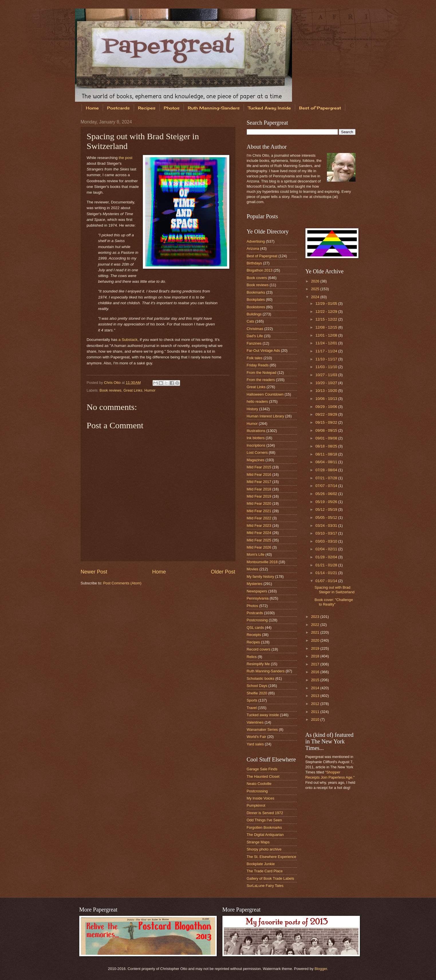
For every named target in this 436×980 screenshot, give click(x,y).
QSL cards (255, 628)
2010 (315, 719)
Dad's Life (255, 336)
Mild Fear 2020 (259, 503)
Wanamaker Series (262, 729)
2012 (315, 704)
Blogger (321, 969)
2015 (315, 680)
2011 (315, 712)
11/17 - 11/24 (327, 351)
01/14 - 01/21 (327, 573)
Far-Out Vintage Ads (263, 350)
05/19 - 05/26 (327, 502)
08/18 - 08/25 (327, 446)
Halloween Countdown (265, 394)
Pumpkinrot (256, 805)
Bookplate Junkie (261, 864)
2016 (315, 672)
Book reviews (111, 390)
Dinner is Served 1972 (265, 813)
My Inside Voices (261, 798)
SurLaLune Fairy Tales (265, 886)
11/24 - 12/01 (327, 343)
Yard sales (255, 744)
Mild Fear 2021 (259, 511)
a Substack (128, 340)
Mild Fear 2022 (259, 518)
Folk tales (255, 358)
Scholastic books (261, 678)
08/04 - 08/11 (327, 462)
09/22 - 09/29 (327, 414)
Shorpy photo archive (264, 849)
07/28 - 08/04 (327, 470)
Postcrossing (257, 620)
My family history (261, 577)
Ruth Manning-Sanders (214, 108)
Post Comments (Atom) (122, 583)
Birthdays (255, 263)
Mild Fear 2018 (259, 489)
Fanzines (254, 343)
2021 (315, 632)
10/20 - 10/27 (327, 383)
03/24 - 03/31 (327, 526)
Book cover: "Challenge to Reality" (334, 602)
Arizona (253, 249)
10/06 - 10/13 (327, 399)
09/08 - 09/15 (327, 430)
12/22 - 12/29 (327, 312)
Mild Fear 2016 (259, 475)
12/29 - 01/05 (327, 304)
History (252, 409)
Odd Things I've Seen (264, 820)
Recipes (147, 108)
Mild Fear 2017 (259, 482)
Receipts (254, 635)
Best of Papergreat (320, 108)
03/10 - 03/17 (327, 533)
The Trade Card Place (265, 871)
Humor (150, 390)
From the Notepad (262, 373)
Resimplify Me (258, 664)
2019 (315, 648)
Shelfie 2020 (257, 693)
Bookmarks (256, 292)
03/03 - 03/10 (327, 541)
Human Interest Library (266, 416)
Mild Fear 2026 (259, 547)
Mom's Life (256, 554)
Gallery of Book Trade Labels (271, 878)
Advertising (256, 241)
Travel (252, 708)
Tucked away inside (263, 715)
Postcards (118, 108)
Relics (252, 657)
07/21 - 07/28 (327, 478)
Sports (252, 700)
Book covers (257, 278)
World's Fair (257, 737)
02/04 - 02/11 (327, 549)
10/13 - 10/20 (327, 391)
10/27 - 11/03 (327, 375)
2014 (315, 688)
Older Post (223, 572)
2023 (315, 617)
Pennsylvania (258, 598)
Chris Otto (113, 383)
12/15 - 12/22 (327, 319)
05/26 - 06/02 (327, 494)
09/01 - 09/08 (327, 438)
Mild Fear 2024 (259, 533)
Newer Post (94, 572)
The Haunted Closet (263, 776)
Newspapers (257, 591)
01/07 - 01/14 (327, 581)
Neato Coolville (259, 784)
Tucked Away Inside (269, 108)
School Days (257, 686)
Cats (250, 321)
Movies (253, 569)
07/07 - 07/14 (327, 486)
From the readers (261, 380)
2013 (315, 696)
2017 (315, 664)
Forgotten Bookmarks (264, 827)
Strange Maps (258, 842)
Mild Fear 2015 (259, 467)
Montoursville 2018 (262, 562)
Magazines (256, 460)
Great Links (133, 390)
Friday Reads (258, 365)
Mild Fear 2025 (259, 540)
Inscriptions (256, 445)
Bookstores (256, 307)
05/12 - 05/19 (327, 509)
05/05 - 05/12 (327, 518)
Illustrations (256, 431)
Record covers (259, 649)
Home (92, 108)
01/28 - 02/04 (327, 557)
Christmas (255, 329)
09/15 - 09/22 (327, 422)
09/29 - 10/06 (327, 407)
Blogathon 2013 (260, 270)
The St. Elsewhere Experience (272, 857)
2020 (315, 640)
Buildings (254, 314)
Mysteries (255, 584)
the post (125, 158)
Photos (172, 108)
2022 (315, 625)
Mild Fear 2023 (259, 526)
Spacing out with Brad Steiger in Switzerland (335, 590)
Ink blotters (256, 438)
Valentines (255, 722)
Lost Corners (257, 452)
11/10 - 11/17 (327, 359)
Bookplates (256, 300)
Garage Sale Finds (262, 769)
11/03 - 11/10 (327, 367)
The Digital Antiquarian (265, 835)
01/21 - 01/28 (327, 565)
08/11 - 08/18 (327, 454)
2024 (315, 297)
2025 (315, 289)
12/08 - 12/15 (327, 327)
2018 (315, 656)
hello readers (257, 401)
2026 (315, 281)
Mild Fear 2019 (259, 496)
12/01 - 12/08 (327, 335)
